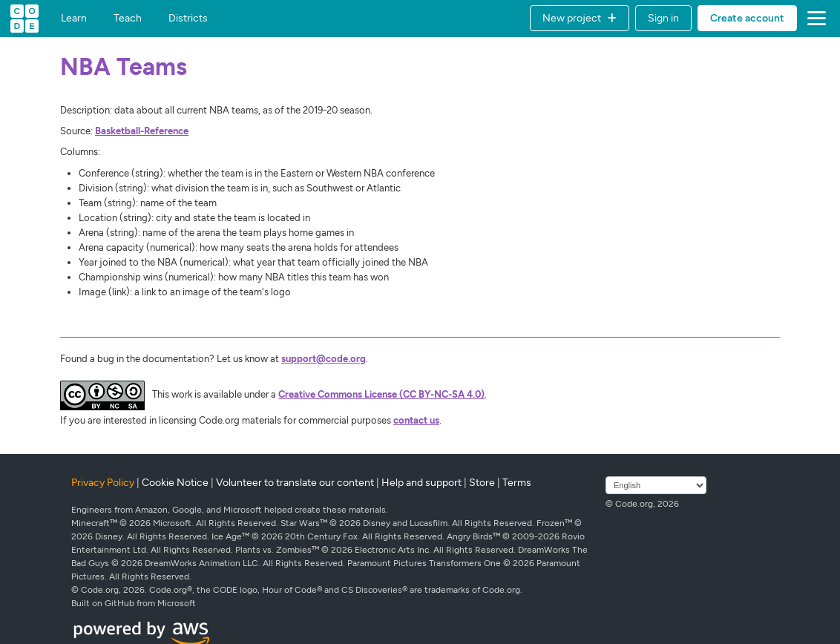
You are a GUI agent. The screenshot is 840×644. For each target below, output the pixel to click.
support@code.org (324, 359)
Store (482, 483)
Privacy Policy (103, 483)
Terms (517, 483)
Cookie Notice (175, 483)
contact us (416, 420)
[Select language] (656, 485)
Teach (128, 19)
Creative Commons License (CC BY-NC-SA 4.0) (381, 394)
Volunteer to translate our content (295, 483)
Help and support (421, 483)
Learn (74, 19)
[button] (580, 18)
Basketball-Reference (142, 131)
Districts (188, 19)
